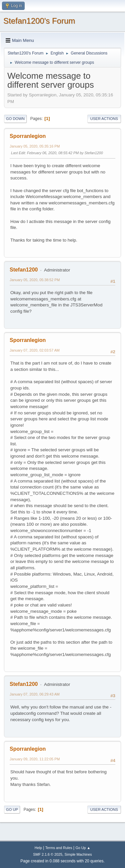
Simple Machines (78, 854)
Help (38, 848)
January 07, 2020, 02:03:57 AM (35, 350)
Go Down (15, 119)
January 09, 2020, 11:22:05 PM (35, 759)
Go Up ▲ (83, 848)
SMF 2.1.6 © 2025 (48, 854)
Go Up (12, 810)
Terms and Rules (59, 848)
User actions (104, 119)
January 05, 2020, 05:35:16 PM (35, 146)
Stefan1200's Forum (39, 21)
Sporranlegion (28, 136)
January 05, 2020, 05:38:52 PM (35, 280)
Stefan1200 (24, 270)
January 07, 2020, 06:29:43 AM (35, 694)
